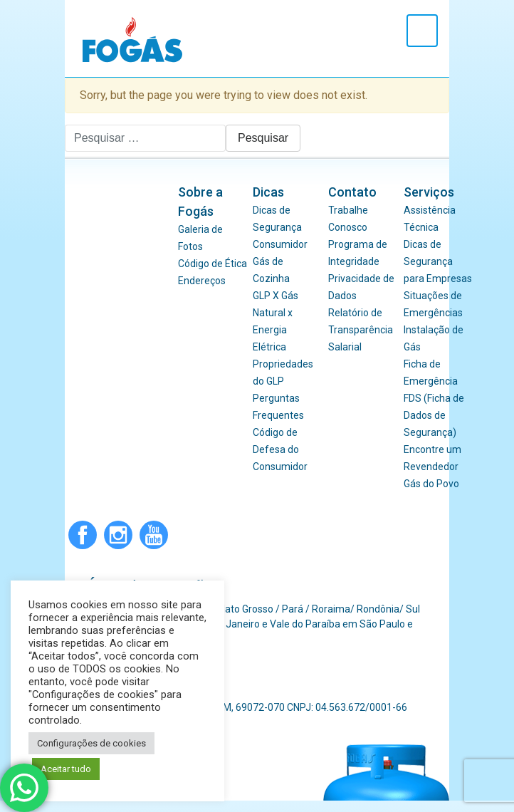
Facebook (83, 535)
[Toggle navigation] (422, 31)
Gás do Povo (431, 484)
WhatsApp (189, 535)
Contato (352, 192)
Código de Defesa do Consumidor (280, 449)
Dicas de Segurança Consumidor (280, 227)
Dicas (268, 192)
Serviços (429, 192)
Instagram (118, 535)
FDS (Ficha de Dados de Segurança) (434, 415)
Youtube (154, 535)
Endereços (202, 281)
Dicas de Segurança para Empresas (438, 261)
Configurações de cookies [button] (91, 743)
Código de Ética (213, 264)
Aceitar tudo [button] (66, 769)
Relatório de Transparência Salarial (361, 330)
